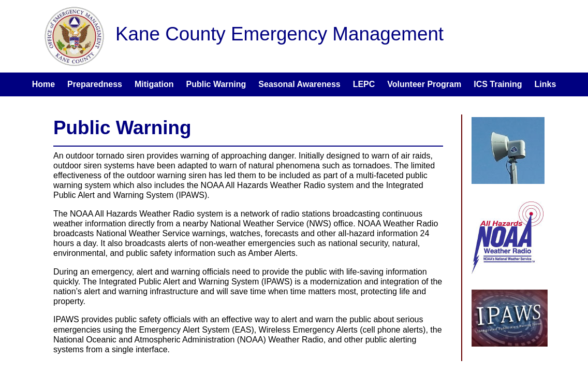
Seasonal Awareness (299, 84)
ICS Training (498, 84)
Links (546, 84)
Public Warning (216, 84)
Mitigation (154, 84)
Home (43, 84)
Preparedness (95, 84)
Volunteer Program (424, 84)
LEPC (364, 84)
